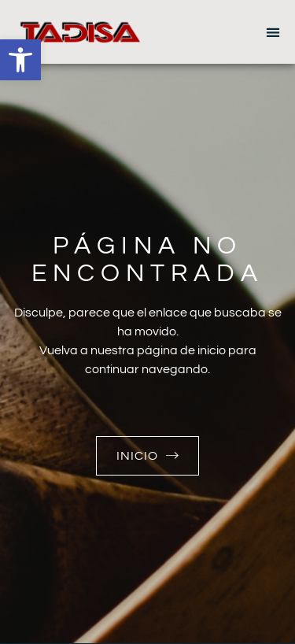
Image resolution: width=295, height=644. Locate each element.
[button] (20, 60)
